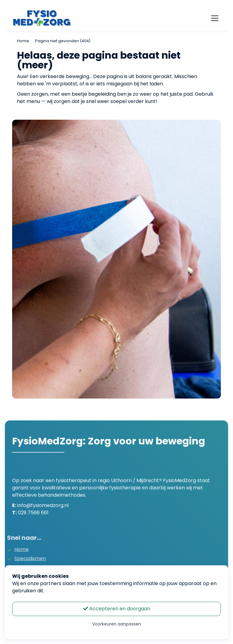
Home (23, 41)
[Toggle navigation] (215, 18)
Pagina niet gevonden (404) (63, 41)
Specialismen (24, 558)
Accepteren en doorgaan (117, 609)
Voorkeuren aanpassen (117, 624)
